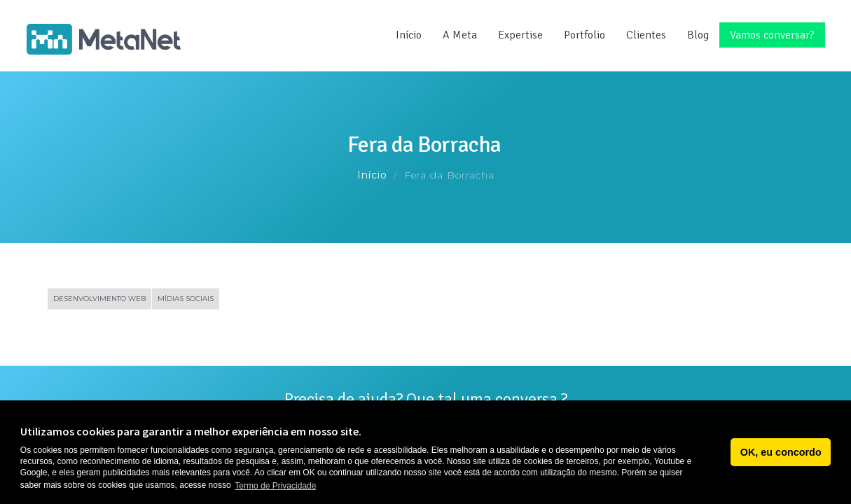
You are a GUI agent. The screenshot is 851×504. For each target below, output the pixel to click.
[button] (716, 452)
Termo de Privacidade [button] (275, 486)
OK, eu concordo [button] (781, 452)
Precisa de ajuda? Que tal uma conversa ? (426, 399)
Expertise (520, 35)
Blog (698, 35)
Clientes (646, 35)
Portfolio (584, 35)
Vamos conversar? (772, 35)
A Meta (460, 35)
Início (409, 35)
